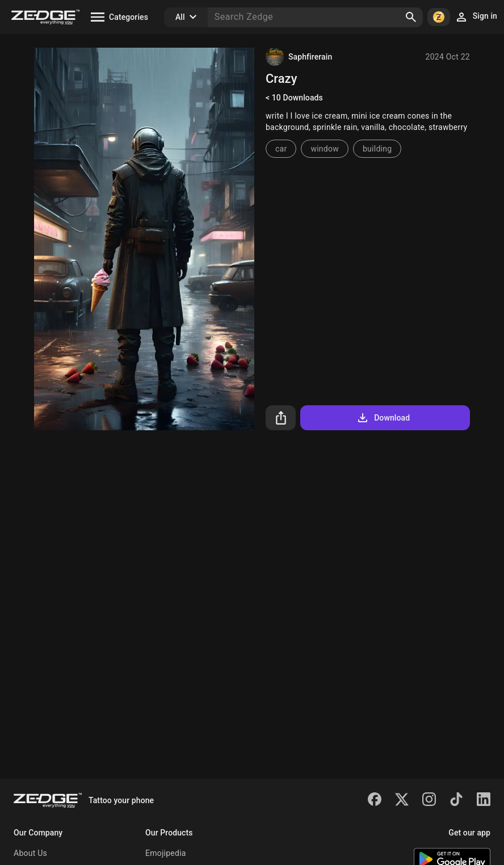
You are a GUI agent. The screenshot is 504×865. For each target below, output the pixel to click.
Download (383, 418)
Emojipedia (166, 853)
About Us (30, 853)
